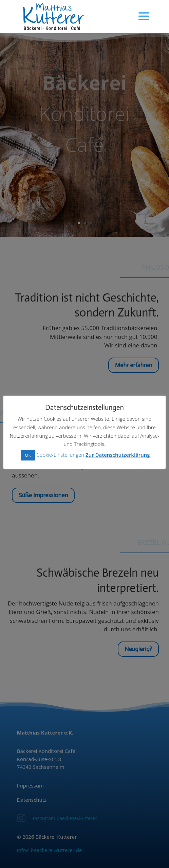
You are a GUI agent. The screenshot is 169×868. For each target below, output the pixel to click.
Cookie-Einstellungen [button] (60, 455)
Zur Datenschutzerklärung (118, 455)
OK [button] (28, 455)
